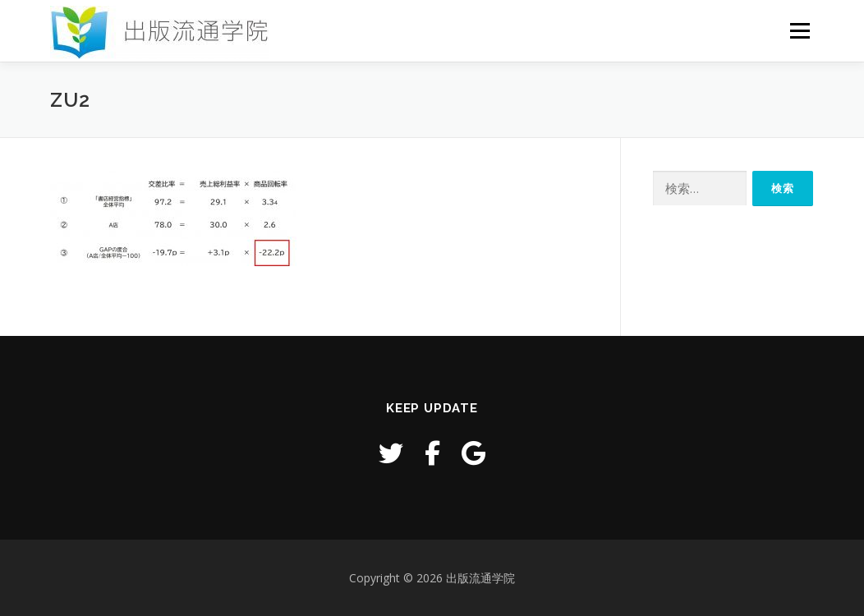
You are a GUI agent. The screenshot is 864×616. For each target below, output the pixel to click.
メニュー (800, 31)
